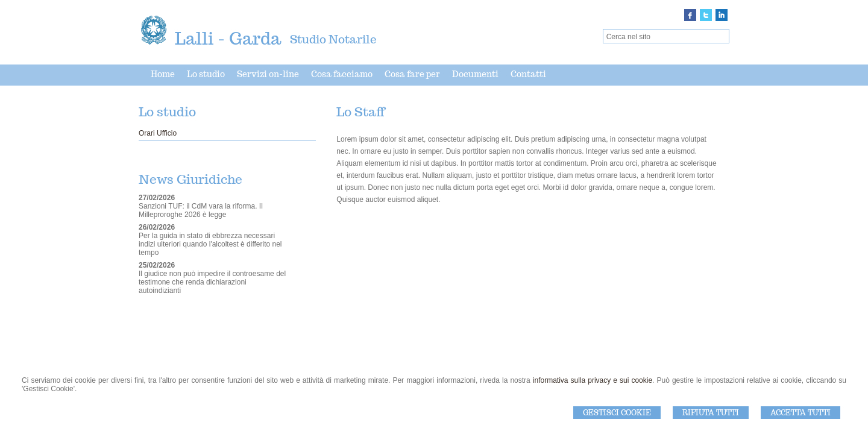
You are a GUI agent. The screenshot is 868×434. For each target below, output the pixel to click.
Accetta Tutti (800, 413)
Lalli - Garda (228, 38)
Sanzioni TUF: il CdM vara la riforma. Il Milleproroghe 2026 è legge (201, 210)
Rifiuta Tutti (711, 413)
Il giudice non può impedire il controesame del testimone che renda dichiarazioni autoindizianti (212, 282)
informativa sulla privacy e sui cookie (593, 380)
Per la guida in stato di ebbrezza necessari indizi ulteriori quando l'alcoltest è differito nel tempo (210, 244)
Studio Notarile (333, 39)
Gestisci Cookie (617, 413)
